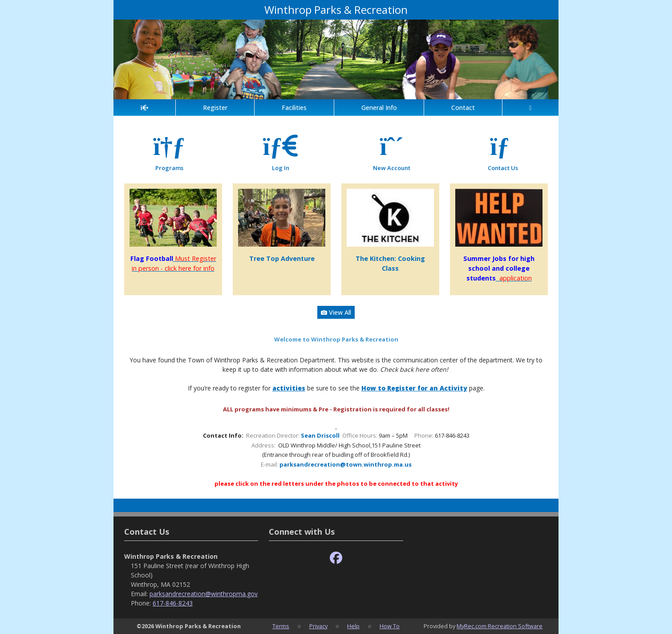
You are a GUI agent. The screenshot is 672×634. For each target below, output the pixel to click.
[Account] (530, 108)
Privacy (318, 626)
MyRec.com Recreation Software (500, 626)
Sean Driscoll (320, 435)
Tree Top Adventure (282, 258)
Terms (281, 626)
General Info (379, 108)
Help (353, 626)
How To (390, 626)
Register (215, 108)
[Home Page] (144, 108)
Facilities (294, 108)
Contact (463, 108)
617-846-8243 (173, 603)
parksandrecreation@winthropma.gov (204, 594)
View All (336, 312)
